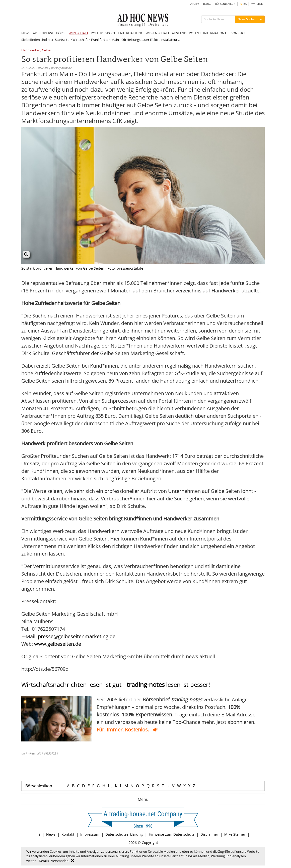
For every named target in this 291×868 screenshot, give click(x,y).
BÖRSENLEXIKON (225, 4)
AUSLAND (179, 33)
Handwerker (31, 50)
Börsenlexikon (39, 786)
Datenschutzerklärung (124, 834)
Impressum (90, 834)
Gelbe (46, 50)
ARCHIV (195, 4)
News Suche (246, 19)
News (51, 834)
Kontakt (68, 834)
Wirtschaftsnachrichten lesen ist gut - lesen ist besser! (116, 684)
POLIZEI (195, 33)
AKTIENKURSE (43, 33)
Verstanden (60, 861)
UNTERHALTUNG (131, 33)
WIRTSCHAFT (79, 33)
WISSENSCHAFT (158, 33)
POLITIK (97, 33)
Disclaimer (209, 834)
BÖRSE (61, 33)
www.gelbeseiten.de (58, 644)
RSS (243, 4)
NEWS (26, 33)
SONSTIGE (238, 33)
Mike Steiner (235, 834)
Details (44, 861)
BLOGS (207, 4)
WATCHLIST (258, 4)
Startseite (62, 40)
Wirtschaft (80, 40)
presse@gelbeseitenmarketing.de (77, 636)
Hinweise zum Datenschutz (172, 834)
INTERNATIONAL (216, 33)
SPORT (110, 33)
